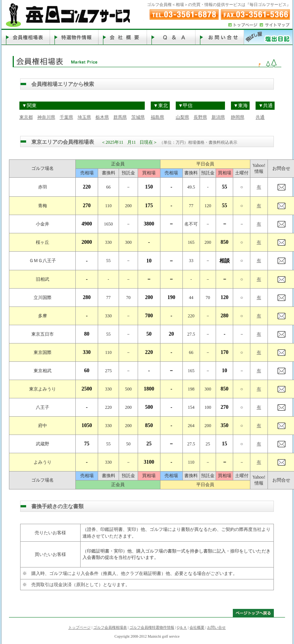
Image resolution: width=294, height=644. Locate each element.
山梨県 (182, 117)
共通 (260, 117)
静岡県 (238, 117)
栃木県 (102, 117)
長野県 (200, 117)
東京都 (26, 117)
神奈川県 (46, 117)
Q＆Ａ (182, 627)
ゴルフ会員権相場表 (110, 627)
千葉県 (66, 117)
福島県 (157, 117)
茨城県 (138, 117)
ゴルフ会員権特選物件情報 (152, 627)
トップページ (79, 627)
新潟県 (218, 117)
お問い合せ (216, 627)
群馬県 (120, 117)
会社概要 (197, 627)
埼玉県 (84, 117)
